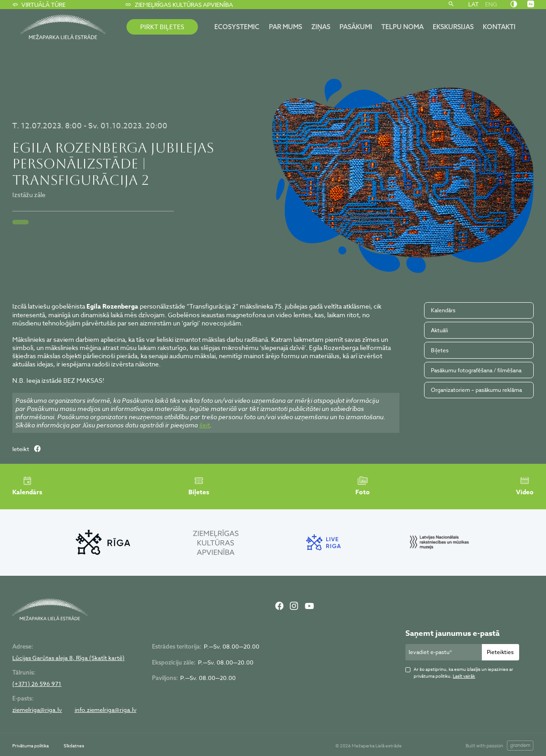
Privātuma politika (30, 746)
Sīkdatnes (74, 746)
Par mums (286, 27)
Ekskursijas (453, 27)
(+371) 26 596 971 (37, 684)
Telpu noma (402, 27)
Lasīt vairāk (464, 676)
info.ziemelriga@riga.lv (106, 710)
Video (525, 486)
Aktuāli (440, 330)
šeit (205, 425)
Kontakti (499, 27)
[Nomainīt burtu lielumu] (531, 4)
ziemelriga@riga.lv (37, 710)
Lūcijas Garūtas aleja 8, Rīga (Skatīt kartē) (68, 658)
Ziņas (321, 27)
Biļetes (440, 350)
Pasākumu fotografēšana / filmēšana (476, 370)
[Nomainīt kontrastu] (514, 4)
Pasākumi (356, 27)
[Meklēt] (451, 5)
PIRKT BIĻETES (162, 27)
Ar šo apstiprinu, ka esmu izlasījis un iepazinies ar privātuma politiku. (463, 672)
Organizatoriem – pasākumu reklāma (476, 390)
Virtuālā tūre (39, 5)
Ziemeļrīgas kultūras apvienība (179, 5)
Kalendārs (443, 310)
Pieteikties (500, 652)
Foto (363, 486)
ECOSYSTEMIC (237, 27)
